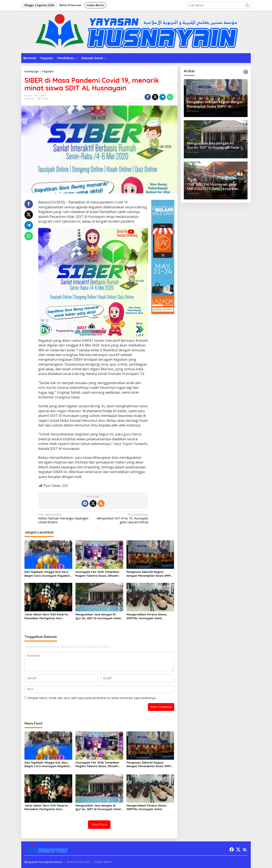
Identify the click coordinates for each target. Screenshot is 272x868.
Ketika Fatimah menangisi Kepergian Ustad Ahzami (65, 518)
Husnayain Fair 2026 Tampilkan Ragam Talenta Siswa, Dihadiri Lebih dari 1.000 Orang (97, 574)
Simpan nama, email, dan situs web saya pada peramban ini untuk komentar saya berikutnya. (92, 698)
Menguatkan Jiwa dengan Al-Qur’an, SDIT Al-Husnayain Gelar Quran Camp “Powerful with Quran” (98, 616)
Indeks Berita (103, 862)
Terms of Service (78, 862)
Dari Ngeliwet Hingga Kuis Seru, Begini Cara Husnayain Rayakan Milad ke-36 (47, 574)
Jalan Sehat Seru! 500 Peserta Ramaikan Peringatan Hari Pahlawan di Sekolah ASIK (46, 616)
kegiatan (30, 99)
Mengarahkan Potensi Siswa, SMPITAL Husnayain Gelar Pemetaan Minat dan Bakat (147, 616)
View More (99, 824)
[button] (247, 5)
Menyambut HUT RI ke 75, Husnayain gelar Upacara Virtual (122, 518)
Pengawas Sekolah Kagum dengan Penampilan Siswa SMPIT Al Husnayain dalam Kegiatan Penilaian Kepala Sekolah (149, 574)
